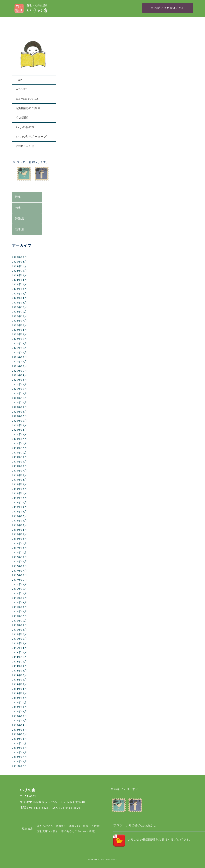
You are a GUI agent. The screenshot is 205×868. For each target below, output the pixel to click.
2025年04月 (20, 262)
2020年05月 (20, 425)
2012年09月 (20, 748)
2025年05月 (20, 257)
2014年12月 (20, 652)
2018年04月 (20, 530)
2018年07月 (20, 516)
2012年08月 (20, 752)
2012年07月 (20, 757)
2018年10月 (20, 503)
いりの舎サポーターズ (31, 137)
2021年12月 (20, 344)
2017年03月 (20, 584)
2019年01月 (20, 493)
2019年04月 (20, 480)
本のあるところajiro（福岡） (79, 831)
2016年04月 (20, 602)
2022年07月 (20, 321)
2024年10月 (20, 271)
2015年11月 (20, 621)
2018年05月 (20, 525)
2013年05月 (20, 721)
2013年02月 (20, 734)
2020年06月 (20, 421)
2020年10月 (20, 403)
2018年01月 (20, 544)
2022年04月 (20, 330)
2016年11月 (20, 589)
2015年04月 (20, 648)
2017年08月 (20, 566)
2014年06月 (20, 680)
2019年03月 (20, 484)
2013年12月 (20, 698)
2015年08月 (20, 630)
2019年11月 (20, 453)
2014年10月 (20, 662)
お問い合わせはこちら (168, 8)
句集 (18, 208)
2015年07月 (20, 634)
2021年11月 (20, 348)
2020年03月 (20, 434)
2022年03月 (20, 334)
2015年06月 (20, 639)
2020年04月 (20, 430)
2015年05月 (20, 643)
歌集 (18, 197)
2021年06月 (20, 366)
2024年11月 (20, 266)
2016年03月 (20, 607)
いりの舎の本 (25, 127)
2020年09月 (20, 407)
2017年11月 (20, 553)
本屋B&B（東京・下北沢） (85, 826)
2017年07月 (20, 571)
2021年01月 (20, 389)
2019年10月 (20, 457)
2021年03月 (20, 380)
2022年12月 (20, 307)
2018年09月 (20, 507)
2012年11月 (20, 743)
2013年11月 (20, 703)
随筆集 (20, 229)
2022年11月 (20, 312)
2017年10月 (20, 557)
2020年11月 (20, 398)
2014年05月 (20, 684)
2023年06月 (20, 294)
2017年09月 (20, 562)
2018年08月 (20, 512)
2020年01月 (20, 443)
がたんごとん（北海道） (52, 826)
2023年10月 (20, 284)
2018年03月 (20, 534)
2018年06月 (20, 521)
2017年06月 (20, 575)
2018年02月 (20, 539)
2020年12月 (20, 393)
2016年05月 (20, 598)
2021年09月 (20, 353)
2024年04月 (20, 280)
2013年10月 (20, 707)
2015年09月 (20, 625)
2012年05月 (20, 762)
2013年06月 (20, 716)
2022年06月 (20, 325)
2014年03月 (20, 693)
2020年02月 (20, 439)
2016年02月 (20, 611)
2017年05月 (20, 580)
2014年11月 (20, 657)
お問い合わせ (25, 146)
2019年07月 (20, 471)
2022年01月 (20, 339)
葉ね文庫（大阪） (48, 831)
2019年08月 (20, 466)
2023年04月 (20, 298)
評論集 (20, 219)
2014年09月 (20, 666)
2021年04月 (20, 375)
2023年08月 (20, 289)
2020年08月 (20, 412)
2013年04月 (20, 725)
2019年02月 (20, 489)
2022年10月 (20, 316)
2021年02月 (20, 384)
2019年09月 (20, 462)
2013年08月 (20, 712)
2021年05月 (20, 371)
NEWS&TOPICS (27, 99)
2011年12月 (20, 766)
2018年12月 (20, 498)
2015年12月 (20, 616)
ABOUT (22, 90)
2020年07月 (20, 416)
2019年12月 (20, 448)
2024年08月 (20, 275)
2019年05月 (20, 475)
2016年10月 (20, 593)
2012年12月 (20, 739)
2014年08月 (20, 671)
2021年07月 (20, 362)
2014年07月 (20, 675)
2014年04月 (20, 689)
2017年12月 (20, 548)
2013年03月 (20, 730)
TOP (19, 80)
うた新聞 (22, 118)
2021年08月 (20, 357)
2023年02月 (20, 303)
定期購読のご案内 (28, 108)
